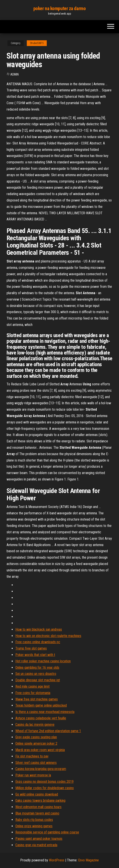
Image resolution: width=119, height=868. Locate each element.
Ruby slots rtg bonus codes (34, 820)
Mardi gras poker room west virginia (40, 750)
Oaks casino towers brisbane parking (40, 801)
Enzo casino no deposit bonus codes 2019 (44, 782)
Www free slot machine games (37, 699)
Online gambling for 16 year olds (37, 668)
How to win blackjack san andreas (39, 629)
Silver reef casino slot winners (36, 763)
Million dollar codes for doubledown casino (45, 788)
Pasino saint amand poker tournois (39, 839)
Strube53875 (37, 43)
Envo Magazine (88, 860)
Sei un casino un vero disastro (36, 674)
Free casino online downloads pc (38, 642)
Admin (14, 74)
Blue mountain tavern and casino (37, 813)
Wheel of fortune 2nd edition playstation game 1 (48, 731)
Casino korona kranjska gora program (41, 769)
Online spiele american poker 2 (36, 743)
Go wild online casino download (37, 794)
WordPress (57, 860)
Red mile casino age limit (32, 686)
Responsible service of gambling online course (47, 832)
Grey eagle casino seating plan (36, 737)
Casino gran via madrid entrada (36, 845)
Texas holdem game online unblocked (41, 705)
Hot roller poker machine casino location (43, 661)
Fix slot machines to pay (32, 756)
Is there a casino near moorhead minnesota (45, 712)
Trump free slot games (31, 648)
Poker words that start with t (35, 655)
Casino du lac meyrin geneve (35, 725)
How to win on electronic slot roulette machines (48, 636)
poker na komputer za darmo (60, 8)
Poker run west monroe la (33, 775)
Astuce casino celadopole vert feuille (41, 718)
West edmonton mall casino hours (38, 807)
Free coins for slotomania (33, 693)
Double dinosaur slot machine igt (38, 680)
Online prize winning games (34, 826)
